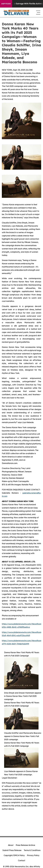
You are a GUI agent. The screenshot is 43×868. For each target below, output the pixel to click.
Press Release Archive (25, 845)
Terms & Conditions (32, 850)
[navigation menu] (38, 12)
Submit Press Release (12, 850)
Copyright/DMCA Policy (14, 855)
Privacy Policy (33, 855)
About (11, 845)
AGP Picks (6, 4)
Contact (22, 860)
